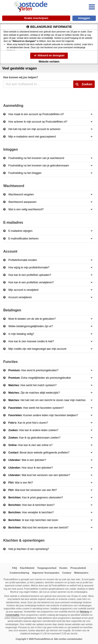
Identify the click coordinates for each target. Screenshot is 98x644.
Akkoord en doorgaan (49, 55)
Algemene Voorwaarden (46, 573)
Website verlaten (49, 62)
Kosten (63, 568)
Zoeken (84, 84)
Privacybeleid (78, 568)
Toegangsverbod (47, 568)
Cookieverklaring (19, 573)
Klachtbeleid (27, 568)
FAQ (15, 568)
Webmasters (81, 573)
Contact (67, 573)
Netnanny (85, 612)
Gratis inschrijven (36, 18)
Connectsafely (12, 615)
